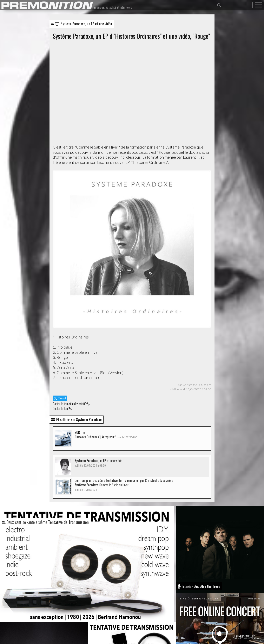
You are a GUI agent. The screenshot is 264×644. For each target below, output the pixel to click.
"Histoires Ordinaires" (72, 337)
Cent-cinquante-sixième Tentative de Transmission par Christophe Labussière (124, 485)
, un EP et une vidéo (98, 463)
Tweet (60, 398)
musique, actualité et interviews (113, 7)
